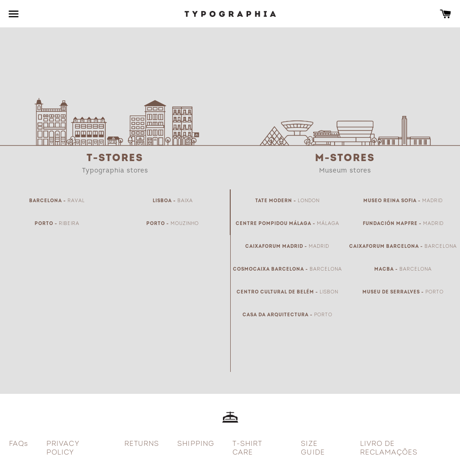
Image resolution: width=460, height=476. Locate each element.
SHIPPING (196, 444)
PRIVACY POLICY (63, 448)
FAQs (19, 444)
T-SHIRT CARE (247, 448)
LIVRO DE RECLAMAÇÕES (389, 448)
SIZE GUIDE (313, 448)
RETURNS (142, 444)
